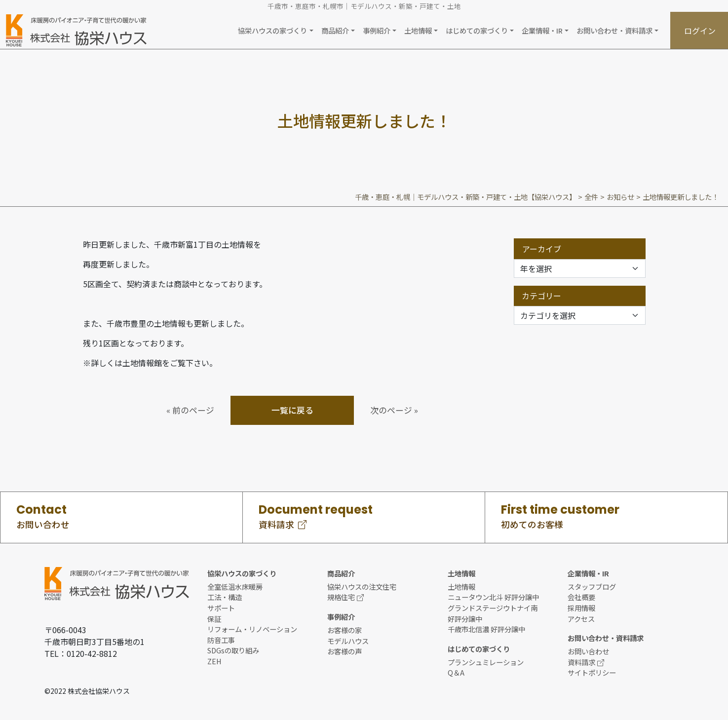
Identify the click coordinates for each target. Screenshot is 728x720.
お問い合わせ (588, 651)
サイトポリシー (592, 672)
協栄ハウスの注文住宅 (362, 587)
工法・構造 (225, 597)
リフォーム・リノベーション (252, 629)
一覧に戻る (292, 410)
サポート (221, 608)
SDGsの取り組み (233, 650)
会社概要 (581, 597)
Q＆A (456, 672)
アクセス (581, 619)
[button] (275, 30)
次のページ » (394, 410)
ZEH (214, 661)
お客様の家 (345, 630)
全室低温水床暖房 (235, 587)
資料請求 (586, 662)
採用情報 (581, 608)
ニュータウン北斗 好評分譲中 (493, 597)
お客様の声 (345, 651)
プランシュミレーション (486, 662)
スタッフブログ (592, 587)
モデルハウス (348, 641)
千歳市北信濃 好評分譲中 (486, 629)
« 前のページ (190, 410)
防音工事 (221, 640)
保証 (214, 619)
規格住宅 (345, 597)
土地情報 (461, 587)
